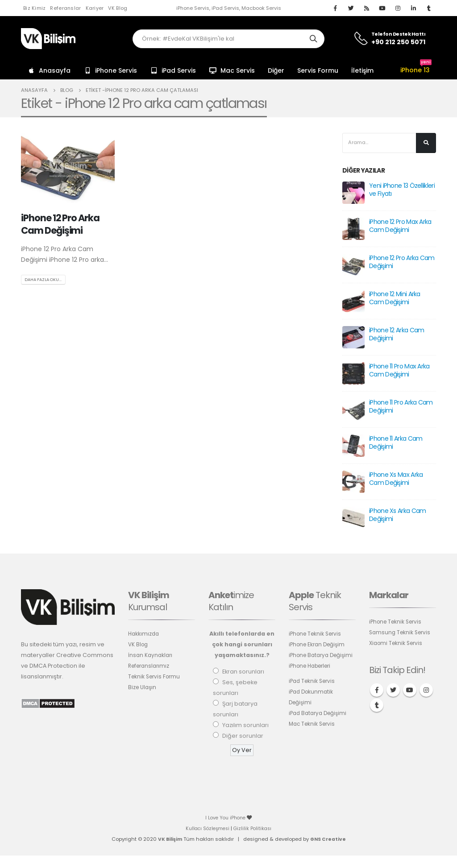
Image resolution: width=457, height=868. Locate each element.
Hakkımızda (144, 634)
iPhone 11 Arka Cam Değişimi (396, 443)
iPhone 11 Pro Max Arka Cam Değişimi (399, 371)
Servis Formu (318, 70)
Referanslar (65, 8)
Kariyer (95, 8)
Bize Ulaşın (143, 688)
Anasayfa (49, 70)
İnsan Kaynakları (151, 656)
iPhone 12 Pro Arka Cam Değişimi (60, 224)
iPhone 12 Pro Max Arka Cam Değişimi (400, 227)
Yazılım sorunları (245, 726)
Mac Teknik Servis (314, 735)
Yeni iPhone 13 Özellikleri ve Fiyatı (402, 190)
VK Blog (118, 8)
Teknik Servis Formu (156, 677)
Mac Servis (232, 70)
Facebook (377, 691)
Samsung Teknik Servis (402, 633)
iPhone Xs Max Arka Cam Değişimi (396, 479)
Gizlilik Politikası (254, 829)
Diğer (276, 70)
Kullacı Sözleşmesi (207, 829)
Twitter (393, 691)
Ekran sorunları (243, 672)
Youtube (410, 691)
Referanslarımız (151, 667)
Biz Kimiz (34, 8)
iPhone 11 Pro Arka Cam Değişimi (401, 407)
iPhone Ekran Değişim (319, 645)
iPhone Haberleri (313, 677)
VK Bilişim (169, 840)
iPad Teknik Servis (314, 692)
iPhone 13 (416, 70)
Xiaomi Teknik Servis (398, 644)
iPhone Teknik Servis (317, 634)
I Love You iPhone (226, 818)
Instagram (426, 691)
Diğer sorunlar (243, 737)
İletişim (362, 70)
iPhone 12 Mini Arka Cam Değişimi (395, 299)
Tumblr (377, 706)
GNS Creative (329, 840)
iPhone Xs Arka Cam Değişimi (397, 516)
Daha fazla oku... (45, 280)
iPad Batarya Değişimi (320, 725)
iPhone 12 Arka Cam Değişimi (397, 335)
